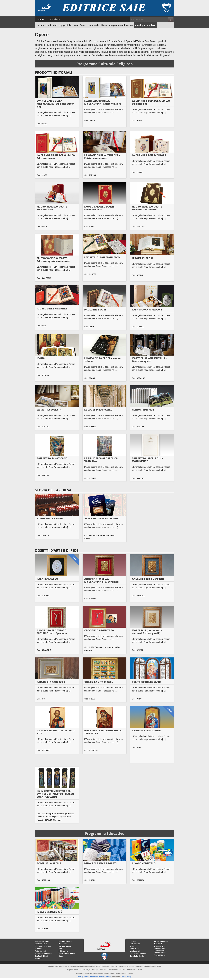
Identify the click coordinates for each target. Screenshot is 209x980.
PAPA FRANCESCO (47, 579)
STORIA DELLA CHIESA (50, 518)
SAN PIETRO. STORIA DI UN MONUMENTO (148, 460)
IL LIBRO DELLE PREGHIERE (52, 309)
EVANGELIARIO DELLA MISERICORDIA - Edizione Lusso (103, 102)
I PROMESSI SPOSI (142, 258)
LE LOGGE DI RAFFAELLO (98, 410)
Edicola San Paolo (137, 956)
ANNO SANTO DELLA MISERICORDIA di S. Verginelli (102, 580)
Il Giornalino (63, 951)
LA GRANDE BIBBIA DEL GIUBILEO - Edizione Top (152, 102)
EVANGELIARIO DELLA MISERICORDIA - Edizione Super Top (55, 104)
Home (41, 19)
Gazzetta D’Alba (65, 946)
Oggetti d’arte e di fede (72, 25)
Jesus (132, 946)
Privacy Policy (83, 977)
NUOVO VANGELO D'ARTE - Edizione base (53, 208)
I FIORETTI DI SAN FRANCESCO (102, 257)
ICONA (41, 358)
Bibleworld (39, 958)
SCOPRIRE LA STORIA (49, 863)
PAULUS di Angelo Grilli (51, 682)
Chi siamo (55, 19)
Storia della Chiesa (97, 25)
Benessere (63, 944)
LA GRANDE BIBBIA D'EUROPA (149, 155)
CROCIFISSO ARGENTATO (99, 630)
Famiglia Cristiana (66, 941)
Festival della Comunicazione (160, 952)
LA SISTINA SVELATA (49, 410)
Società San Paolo (161, 941)
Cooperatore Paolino (138, 954)
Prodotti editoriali (48, 25)
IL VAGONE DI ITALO (144, 863)
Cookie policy (126, 977)
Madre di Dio (135, 949)
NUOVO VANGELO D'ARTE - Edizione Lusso (100, 208)
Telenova (38, 949)
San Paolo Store (41, 944)
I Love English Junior (67, 954)
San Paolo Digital (41, 956)
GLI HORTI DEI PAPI (143, 410)
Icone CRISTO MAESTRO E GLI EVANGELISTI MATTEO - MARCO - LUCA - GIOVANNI (56, 794)
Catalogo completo (145, 25)
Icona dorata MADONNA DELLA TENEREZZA (103, 732)
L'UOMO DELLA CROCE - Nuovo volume (102, 360)
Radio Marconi (40, 951)
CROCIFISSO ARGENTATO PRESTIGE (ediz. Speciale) (52, 632)
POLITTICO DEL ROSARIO (146, 682)
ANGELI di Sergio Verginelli (148, 579)
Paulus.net (158, 944)
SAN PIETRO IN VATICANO (52, 458)
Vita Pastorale (135, 951)
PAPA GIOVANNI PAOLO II (147, 310)
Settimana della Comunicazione (160, 947)
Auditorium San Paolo (43, 954)
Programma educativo (121, 25)
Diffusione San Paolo (43, 946)
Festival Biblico (160, 955)
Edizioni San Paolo (42, 941)
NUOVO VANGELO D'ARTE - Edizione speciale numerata (54, 260)
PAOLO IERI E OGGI (95, 310)
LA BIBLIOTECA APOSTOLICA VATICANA (101, 460)
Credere (133, 941)
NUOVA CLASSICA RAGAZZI (100, 863)
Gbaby (61, 956)
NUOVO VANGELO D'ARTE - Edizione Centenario (148, 208)
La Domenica (135, 944)
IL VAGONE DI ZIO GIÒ (50, 912)
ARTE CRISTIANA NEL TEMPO (101, 518)
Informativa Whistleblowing (100, 977)
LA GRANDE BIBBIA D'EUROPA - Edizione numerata (102, 157)
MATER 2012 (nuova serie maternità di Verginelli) (147, 632)
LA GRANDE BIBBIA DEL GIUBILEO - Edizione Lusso (57, 157)
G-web (61, 949)
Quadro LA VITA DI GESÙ (99, 682)
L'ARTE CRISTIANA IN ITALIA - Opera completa (149, 360)
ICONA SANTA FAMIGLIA (146, 730)
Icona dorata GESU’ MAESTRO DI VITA (56, 732)
